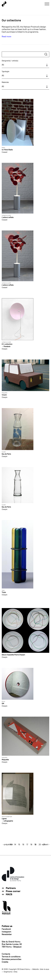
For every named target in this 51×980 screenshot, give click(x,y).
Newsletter (7, 934)
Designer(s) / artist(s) (10, 61)
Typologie (5, 71)
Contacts (6, 954)
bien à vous (45, 969)
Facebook (6, 929)
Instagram (7, 932)
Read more (6, 37)
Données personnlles (12, 959)
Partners (11, 888)
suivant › (46, 844)
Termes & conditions (11, 957)
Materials (5, 82)
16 (23, 845)
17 (27, 845)
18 (31, 845)
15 (19, 845)
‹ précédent (8, 844)
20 (40, 845)
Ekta (15, 972)
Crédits (5, 962)
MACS (9, 894)
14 (15, 845)
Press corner (13, 891)
